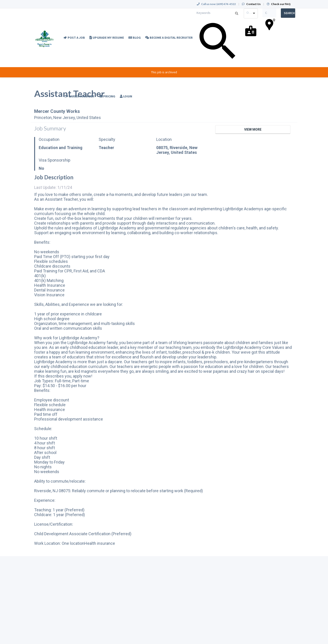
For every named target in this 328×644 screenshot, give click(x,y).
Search (289, 13)
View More (253, 129)
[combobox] (251, 13)
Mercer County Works (57, 111)
